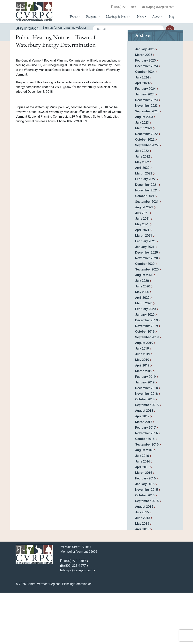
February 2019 (145, 428)
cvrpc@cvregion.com (160, 7)
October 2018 (145, 451)
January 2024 (145, 146)
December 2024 (146, 118)
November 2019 (146, 377)
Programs (92, 17)
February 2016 (145, 530)
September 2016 (147, 496)
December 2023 (146, 151)
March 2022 (144, 225)
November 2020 (146, 310)
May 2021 (142, 276)
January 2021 (145, 298)
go (170, 30)
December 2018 (146, 439)
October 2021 (145, 247)
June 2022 (143, 208)
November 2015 (146, 541)
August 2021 (144, 259)
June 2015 (143, 569)
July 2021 (142, 264)
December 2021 (146, 236)
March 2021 (144, 287)
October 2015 (145, 547)
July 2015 (142, 564)
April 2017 (142, 468)
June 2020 (143, 338)
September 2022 (147, 197)
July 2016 (142, 507)
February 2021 (145, 293)
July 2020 (142, 332)
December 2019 (146, 372)
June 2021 (143, 270)
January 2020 (145, 366)
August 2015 (144, 558)
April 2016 (142, 518)
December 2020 (146, 304)
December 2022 (146, 185)
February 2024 (145, 140)
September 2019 (147, 389)
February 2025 (145, 112)
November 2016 (146, 485)
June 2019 (143, 406)
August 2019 (144, 394)
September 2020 (147, 321)
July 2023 (142, 174)
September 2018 (147, 456)
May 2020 (142, 343)
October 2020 (145, 315)
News (140, 17)
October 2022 (145, 191)
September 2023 (147, 163)
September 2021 (147, 253)
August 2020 (144, 326)
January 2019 (145, 434)
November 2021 (146, 242)
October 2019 (145, 383)
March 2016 (144, 524)
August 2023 (144, 168)
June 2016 (143, 513)
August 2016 (144, 502)
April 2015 (142, 581)
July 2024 (142, 129)
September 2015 (147, 552)
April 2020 (142, 349)
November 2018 (146, 445)
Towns (74, 17)
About (156, 17)
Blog (172, 17)
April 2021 (142, 281)
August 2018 (144, 462)
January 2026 (145, 101)
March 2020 (144, 355)
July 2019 (142, 400)
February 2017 (145, 479)
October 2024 (145, 123)
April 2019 (142, 417)
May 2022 (142, 214)
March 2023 (144, 180)
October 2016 (145, 490)
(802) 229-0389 (125, 7)
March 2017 (144, 473)
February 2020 (145, 360)
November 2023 (146, 157)
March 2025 (144, 106)
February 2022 (145, 230)
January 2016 (145, 535)
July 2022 (142, 202)
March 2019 (144, 422)
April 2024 (142, 134)
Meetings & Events (117, 17)
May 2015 (142, 575)
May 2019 (142, 411)
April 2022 (142, 219)
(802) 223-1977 (73, 617)
